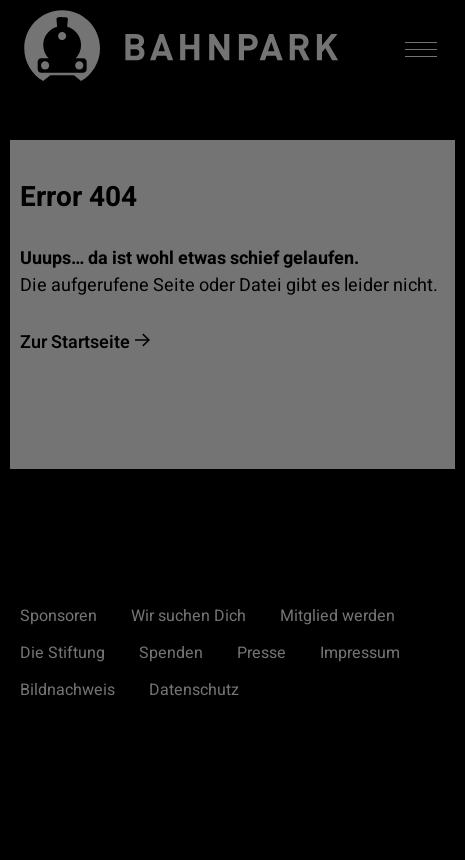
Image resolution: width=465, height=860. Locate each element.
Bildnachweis (67, 690)
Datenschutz (194, 690)
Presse (261, 653)
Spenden (171, 653)
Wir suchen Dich (188, 616)
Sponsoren (58, 616)
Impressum (360, 653)
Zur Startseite (75, 342)
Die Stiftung (62, 653)
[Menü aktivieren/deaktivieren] (421, 50)
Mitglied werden (337, 616)
